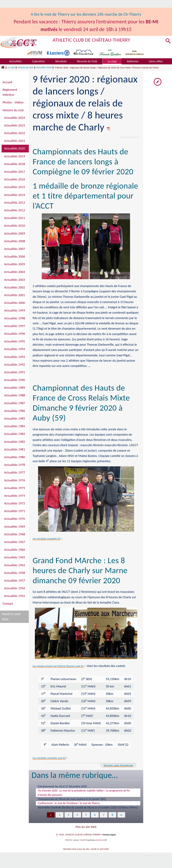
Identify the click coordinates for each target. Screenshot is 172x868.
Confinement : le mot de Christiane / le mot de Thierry (69, 803)
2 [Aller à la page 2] (59, 815)
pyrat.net (75, 840)
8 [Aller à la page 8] (113, 815)
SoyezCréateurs (92, 840)
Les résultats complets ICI (50, 538)
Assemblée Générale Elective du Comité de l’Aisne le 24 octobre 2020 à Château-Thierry (88, 807)
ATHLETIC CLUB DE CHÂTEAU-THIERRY (100, 39)
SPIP (107, 840)
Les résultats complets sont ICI (53, 758)
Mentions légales (109, 835)
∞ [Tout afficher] (122, 815)
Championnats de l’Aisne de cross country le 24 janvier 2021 (72, 799)
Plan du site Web (86, 827)
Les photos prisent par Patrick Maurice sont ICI (64, 666)
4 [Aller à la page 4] (77, 815)
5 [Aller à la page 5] (86, 815)
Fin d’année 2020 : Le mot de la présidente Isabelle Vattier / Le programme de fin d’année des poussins (84, 793)
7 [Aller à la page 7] (104, 815)
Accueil (7, 82)
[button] (167, 41)
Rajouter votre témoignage (114, 765)
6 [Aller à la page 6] (95, 815)
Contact (8, 604)
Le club (11, 67)
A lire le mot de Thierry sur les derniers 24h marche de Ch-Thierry (86, 14)
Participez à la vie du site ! (152, 857)
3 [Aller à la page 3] (68, 815)
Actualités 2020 (44, 67)
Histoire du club (26, 67)
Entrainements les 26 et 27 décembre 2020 (62, 786)
